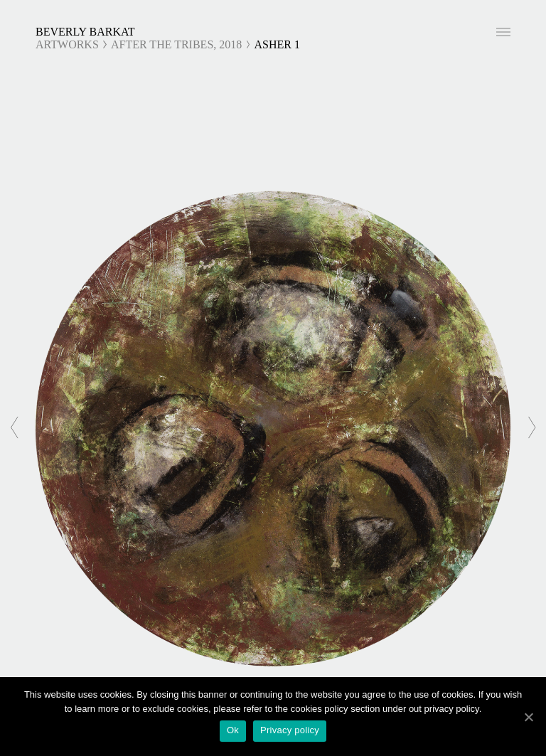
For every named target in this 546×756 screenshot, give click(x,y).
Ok (233, 730)
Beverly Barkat (85, 32)
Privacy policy (290, 730)
